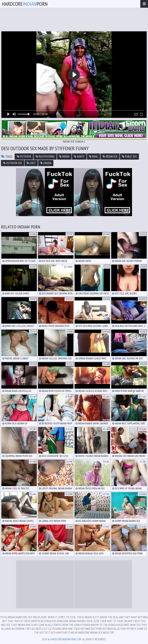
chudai (46, 163)
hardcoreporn (25, 4)
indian (64, 156)
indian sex (110, 156)
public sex (129, 156)
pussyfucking (45, 156)
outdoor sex (13, 163)
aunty (79, 156)
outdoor (24, 156)
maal (93, 156)
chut (31, 163)
